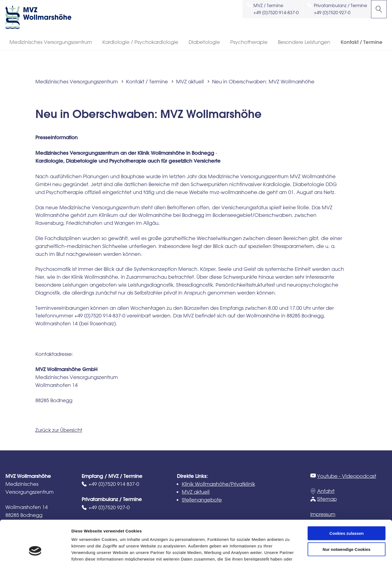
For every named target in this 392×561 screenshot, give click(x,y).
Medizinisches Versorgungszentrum (51, 42)
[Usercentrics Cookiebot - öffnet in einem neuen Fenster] (35, 550)
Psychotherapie (249, 42)
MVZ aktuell (190, 81)
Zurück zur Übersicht (59, 430)
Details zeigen (290, 550)
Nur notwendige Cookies (347, 512)
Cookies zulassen (347, 496)
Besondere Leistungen (304, 42)
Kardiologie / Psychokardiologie (140, 42)
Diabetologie (204, 42)
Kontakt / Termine (362, 42)
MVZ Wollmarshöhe (44, 17)
